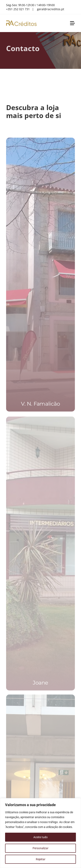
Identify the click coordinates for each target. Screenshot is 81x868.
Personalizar (40, 848)
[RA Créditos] (21, 22)
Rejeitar (41, 859)
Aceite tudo (40, 837)
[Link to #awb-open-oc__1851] (72, 23)
